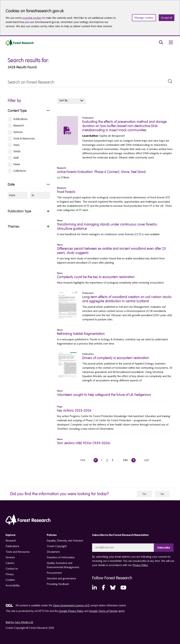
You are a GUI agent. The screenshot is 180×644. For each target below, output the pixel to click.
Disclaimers (53, 552)
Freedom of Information (61, 557)
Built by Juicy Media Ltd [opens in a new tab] (19, 622)
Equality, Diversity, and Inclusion (65, 541)
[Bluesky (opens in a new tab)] (113, 588)
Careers (10, 563)
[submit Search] (170, 81)
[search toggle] (161, 42)
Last (146, 460)
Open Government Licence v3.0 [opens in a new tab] (71, 605)
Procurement (54, 573)
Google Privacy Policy (71, 611)
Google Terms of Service (103, 611)
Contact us (12, 569)
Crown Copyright (57, 546)
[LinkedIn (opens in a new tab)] (94, 588)
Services (10, 557)
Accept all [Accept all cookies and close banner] (167, 18)
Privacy (10, 574)
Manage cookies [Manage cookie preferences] (144, 18)
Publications (12, 546)
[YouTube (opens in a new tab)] (123, 588)
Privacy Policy (140, 565)
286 (125, 460)
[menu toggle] (171, 42)
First (83, 460)
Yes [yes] (144, 494)
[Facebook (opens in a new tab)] (103, 588)
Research (11, 541)
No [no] (162, 494)
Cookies (10, 580)
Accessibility (13, 585)
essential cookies (32, 18)
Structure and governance (61, 578)
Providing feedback (58, 584)
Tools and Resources (18, 552)
